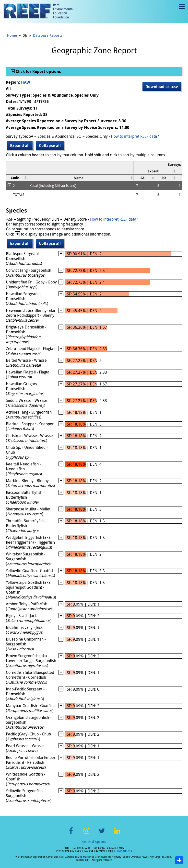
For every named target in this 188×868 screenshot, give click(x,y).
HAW (26, 82)
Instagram (86, 834)
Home (12, 35)
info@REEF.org (124, 851)
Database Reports (48, 35)
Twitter (102, 834)
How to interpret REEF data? (135, 136)
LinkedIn (117, 834)
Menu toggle (181, 10)
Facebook (71, 834)
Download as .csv (162, 87)
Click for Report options (38, 71)
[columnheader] (155, 171)
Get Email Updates (94, 842)
